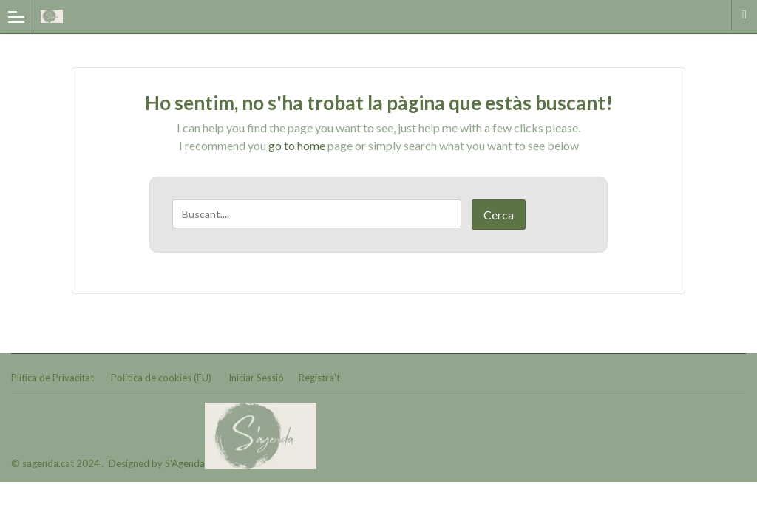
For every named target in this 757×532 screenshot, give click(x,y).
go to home (297, 145)
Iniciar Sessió (256, 378)
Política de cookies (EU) (161, 378)
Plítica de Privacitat (52, 378)
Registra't (319, 378)
